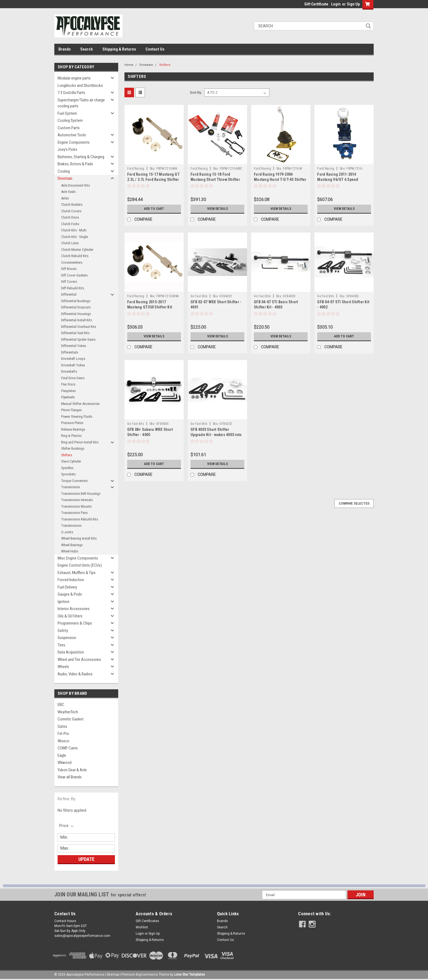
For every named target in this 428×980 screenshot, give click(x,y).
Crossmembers (72, 262)
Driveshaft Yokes (73, 365)
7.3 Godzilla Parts (71, 93)
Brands (65, 49)
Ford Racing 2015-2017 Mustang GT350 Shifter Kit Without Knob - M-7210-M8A (151, 307)
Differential (69, 294)
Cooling (64, 171)
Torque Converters (74, 481)
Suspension (67, 638)
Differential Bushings (76, 301)
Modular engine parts (74, 78)
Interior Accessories (74, 609)
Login (336, 4)
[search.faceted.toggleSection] (67, 826)
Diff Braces (69, 269)
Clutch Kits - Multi (74, 230)
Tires (61, 645)
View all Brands (70, 777)
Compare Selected (354, 504)
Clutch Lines (70, 243)
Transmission (71, 487)
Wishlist (142, 927)
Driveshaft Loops (73, 359)
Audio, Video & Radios (75, 674)
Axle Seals (68, 192)
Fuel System (67, 113)
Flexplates (68, 391)
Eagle (62, 755)
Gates (62, 726)
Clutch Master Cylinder (77, 250)
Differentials (70, 352)
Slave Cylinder (71, 461)
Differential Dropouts (76, 307)
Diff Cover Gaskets (74, 275)
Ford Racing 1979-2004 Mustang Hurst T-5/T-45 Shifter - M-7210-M (280, 179)
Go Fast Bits (199, 296)
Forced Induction (71, 580)
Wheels (63, 667)
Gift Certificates (147, 921)
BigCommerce (147, 975)
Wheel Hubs (70, 551)
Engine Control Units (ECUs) (80, 565)
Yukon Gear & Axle (72, 770)
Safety (63, 631)
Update (86, 859)
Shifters (67, 455)
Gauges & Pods (70, 594)
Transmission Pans (74, 513)
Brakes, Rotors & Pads (75, 164)
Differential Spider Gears (78, 339)
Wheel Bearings (72, 545)
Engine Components (74, 142)
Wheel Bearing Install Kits (79, 538)
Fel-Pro (63, 734)
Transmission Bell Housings (81, 494)
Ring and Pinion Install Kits (80, 442)
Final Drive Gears (73, 378)
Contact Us (155, 49)
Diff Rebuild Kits (73, 288)
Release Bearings (73, 429)
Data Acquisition (71, 652)
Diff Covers (69, 282)
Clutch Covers (71, 211)
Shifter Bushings (73, 448)
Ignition (63, 602)
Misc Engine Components (78, 558)
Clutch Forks (70, 224)
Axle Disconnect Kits (75, 185)
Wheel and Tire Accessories (79, 660)
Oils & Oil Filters (70, 616)
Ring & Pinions (71, 436)
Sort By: (196, 92)
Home (129, 65)
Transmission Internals (77, 500)
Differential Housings (76, 314)
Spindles (67, 468)
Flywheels (68, 397)
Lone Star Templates (190, 975)
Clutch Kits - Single (75, 237)
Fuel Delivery (67, 587)
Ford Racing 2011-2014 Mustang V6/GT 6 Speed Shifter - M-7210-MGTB (338, 179)
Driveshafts (69, 371)
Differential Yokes (74, 346)
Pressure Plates (72, 423)
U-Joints (67, 532)
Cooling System (70, 120)
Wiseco (63, 741)
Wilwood (65, 763)
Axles (65, 198)
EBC (61, 705)
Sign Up (353, 4)
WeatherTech (68, 712)
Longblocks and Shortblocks (80, 86)
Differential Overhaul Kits (79, 327)
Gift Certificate (316, 4)
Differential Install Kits (77, 320)
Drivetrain (65, 178)
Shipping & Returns (119, 49)
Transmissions (71, 526)
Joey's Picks (67, 149)
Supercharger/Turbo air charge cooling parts (81, 103)
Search (87, 49)
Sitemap (113, 975)
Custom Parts (69, 128)
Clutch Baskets (72, 204)
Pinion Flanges (71, 410)
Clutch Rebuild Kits (75, 256)
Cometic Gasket (71, 719)
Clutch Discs (70, 217)
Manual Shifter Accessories (80, 404)
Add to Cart (154, 209)
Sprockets (68, 474)
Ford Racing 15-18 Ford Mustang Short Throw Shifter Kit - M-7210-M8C (215, 179)
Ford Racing (136, 169)
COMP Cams (68, 748)
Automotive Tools (72, 135)
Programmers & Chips (75, 623)
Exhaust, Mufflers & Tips (77, 573)
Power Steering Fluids (77, 417)
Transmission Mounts (76, 506)
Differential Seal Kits (75, 333)
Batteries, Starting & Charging (81, 157)
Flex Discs (68, 384)
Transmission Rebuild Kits (80, 519)
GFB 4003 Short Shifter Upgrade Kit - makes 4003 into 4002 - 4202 (216, 435)
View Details (218, 209)
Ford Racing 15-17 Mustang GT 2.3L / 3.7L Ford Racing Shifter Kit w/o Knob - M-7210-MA (153, 179)
